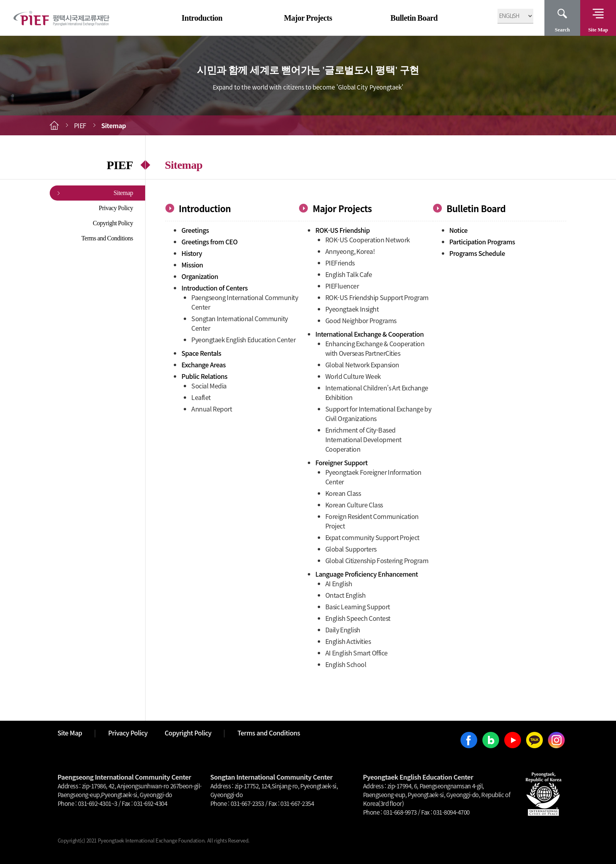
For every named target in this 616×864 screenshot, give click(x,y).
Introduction (202, 18)
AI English (339, 583)
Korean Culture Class (354, 505)
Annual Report (212, 409)
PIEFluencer (342, 286)
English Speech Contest (358, 618)
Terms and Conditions (107, 238)
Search (562, 30)
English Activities (348, 641)
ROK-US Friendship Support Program (377, 297)
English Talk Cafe (349, 274)
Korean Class (343, 493)
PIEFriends (340, 263)
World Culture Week (353, 376)
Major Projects (308, 18)
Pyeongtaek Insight (352, 309)
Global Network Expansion (362, 365)
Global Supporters (351, 549)
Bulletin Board (414, 18)
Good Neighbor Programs (361, 320)
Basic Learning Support (358, 607)
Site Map (598, 30)
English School (346, 664)
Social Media (209, 386)
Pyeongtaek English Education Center (243, 339)
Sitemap (123, 193)
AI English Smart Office (357, 653)
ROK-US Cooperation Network (368, 240)
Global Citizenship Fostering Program (377, 560)
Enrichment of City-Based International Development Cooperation (363, 439)
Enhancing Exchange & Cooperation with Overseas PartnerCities (375, 348)
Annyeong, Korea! (350, 251)
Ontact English (346, 595)
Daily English (343, 630)
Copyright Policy (113, 223)
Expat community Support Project (372, 537)
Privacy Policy (116, 208)
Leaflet (201, 397)
